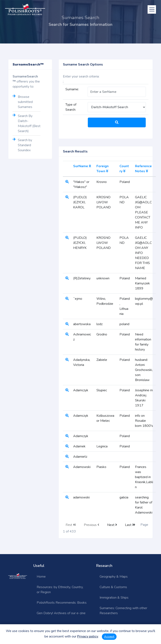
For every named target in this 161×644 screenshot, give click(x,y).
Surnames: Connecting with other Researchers (123, 611)
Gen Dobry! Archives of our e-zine (61, 613)
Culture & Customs (113, 587)
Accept (109, 637)
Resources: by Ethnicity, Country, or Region (60, 590)
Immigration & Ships (114, 598)
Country (124, 169)
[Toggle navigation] (152, 9)
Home (41, 577)
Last (130, 525)
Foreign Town (103, 169)
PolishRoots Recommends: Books (62, 603)
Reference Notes (143, 169)
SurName (82, 166)
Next (112, 525)
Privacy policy (88, 636)
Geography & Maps (114, 577)
